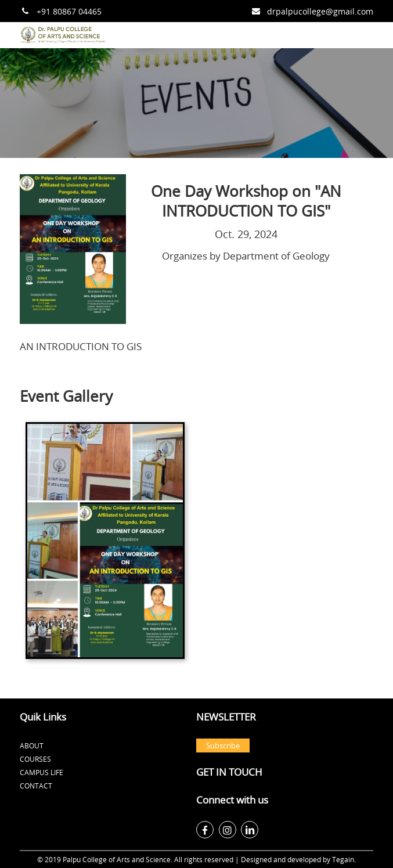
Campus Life (42, 772)
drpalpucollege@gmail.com (320, 11)
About (32, 745)
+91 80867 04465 (69, 11)
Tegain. (344, 859)
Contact (36, 786)
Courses (35, 759)
